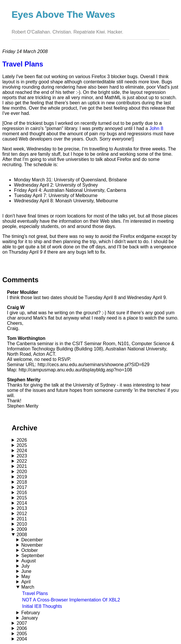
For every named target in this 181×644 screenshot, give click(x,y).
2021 (22, 466)
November (32, 545)
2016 (22, 493)
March (28, 587)
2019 (22, 477)
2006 (22, 628)
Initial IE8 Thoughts (42, 606)
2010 (22, 524)
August (29, 561)
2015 (22, 498)
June (26, 571)
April (26, 582)
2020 (22, 472)
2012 (22, 514)
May (26, 577)
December (32, 540)
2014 (22, 503)
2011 (22, 519)
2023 (22, 456)
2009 (22, 529)
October (30, 550)
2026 (22, 440)
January (30, 618)
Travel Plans (35, 593)
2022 (22, 461)
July (25, 566)
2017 (22, 487)
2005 (22, 634)
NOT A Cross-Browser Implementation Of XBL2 (71, 600)
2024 (22, 451)
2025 (22, 445)
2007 (22, 623)
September (33, 556)
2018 (22, 482)
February (31, 613)
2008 (22, 535)
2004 (22, 639)
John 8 (156, 128)
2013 (22, 508)
